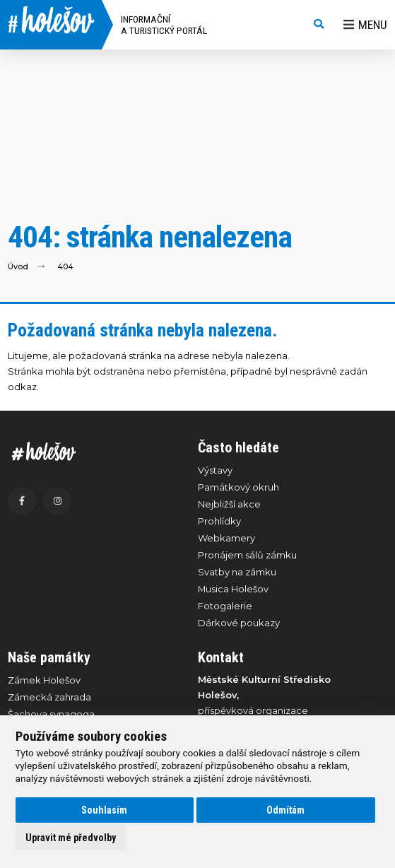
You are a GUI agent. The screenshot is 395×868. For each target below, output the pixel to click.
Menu (365, 25)
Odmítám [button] (285, 810)
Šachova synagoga (51, 714)
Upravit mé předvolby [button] (71, 838)
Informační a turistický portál (164, 25)
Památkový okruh (238, 487)
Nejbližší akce (229, 504)
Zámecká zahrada (49, 697)
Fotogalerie (225, 606)
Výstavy (215, 470)
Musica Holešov (233, 589)
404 (65, 266)
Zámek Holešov (44, 680)
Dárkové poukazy (239, 623)
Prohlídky (219, 521)
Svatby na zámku (237, 572)
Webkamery (226, 538)
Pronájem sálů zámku (247, 555)
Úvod (18, 266)
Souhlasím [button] (104, 810)
